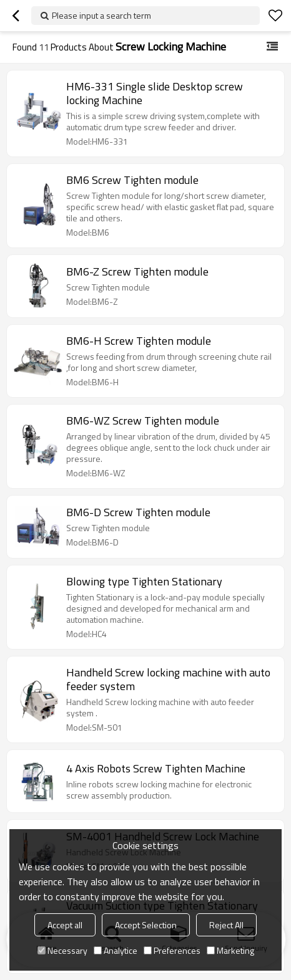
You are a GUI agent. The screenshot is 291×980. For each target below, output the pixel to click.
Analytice (116, 950)
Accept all (65, 925)
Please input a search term (101, 15)
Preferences (172, 950)
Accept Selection (146, 925)
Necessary (62, 950)
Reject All (226, 925)
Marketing (230, 950)
